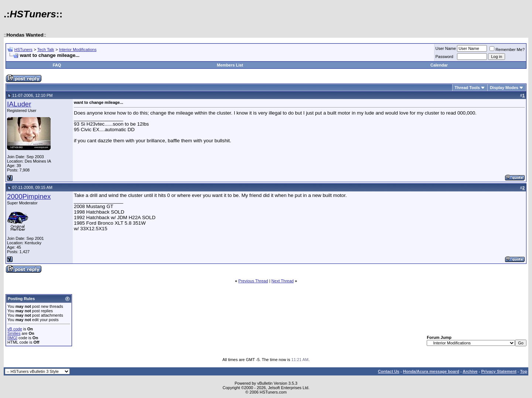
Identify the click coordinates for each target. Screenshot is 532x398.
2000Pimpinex (29, 196)
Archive (470, 371)
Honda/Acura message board (431, 371)
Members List (230, 65)
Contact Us (389, 371)
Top (524, 371)
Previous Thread (253, 281)
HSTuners (23, 50)
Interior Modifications (78, 50)
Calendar (439, 65)
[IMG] (12, 338)
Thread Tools (467, 88)
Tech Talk (46, 50)
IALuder (19, 104)
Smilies (14, 333)
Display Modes (504, 88)
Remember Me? (507, 50)
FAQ (57, 65)
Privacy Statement (499, 371)
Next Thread (283, 281)
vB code (15, 329)
